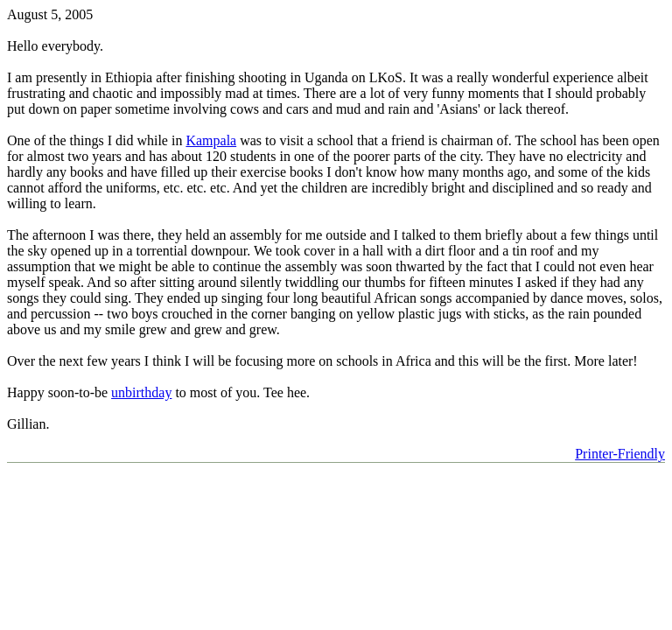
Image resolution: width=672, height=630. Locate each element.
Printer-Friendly (620, 454)
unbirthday (141, 392)
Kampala (211, 140)
